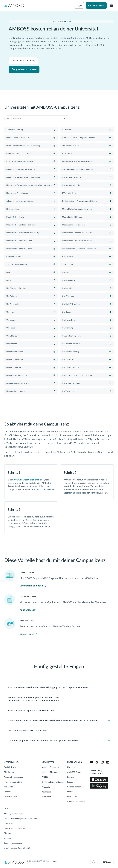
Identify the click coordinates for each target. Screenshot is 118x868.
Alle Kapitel (9, 787)
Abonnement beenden (77, 802)
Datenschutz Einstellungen (15, 828)
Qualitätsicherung (11, 767)
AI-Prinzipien (9, 772)
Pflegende (46, 787)
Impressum (8, 838)
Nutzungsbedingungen (13, 814)
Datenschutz (9, 824)
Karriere (71, 777)
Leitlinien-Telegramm (50, 772)
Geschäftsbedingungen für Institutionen (21, 819)
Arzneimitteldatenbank (13, 777)
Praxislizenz (46, 797)
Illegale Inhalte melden (13, 843)
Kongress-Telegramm (50, 767)
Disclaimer (8, 833)
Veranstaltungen (74, 787)
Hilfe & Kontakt (74, 797)
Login (79, 5)
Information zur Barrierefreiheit (17, 848)
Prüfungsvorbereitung (13, 782)
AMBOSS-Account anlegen (26, 480)
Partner (70, 782)
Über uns (71, 767)
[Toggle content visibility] (59, 688)
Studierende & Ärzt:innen (52, 782)
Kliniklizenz (46, 792)
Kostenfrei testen (96, 5)
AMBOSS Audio (11, 797)
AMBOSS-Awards (75, 772)
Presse (70, 792)
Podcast (7, 792)
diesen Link (41, 490)
